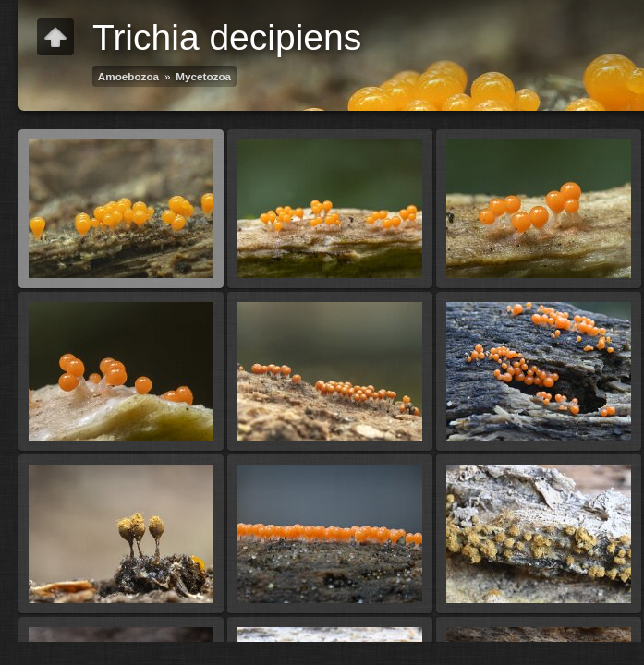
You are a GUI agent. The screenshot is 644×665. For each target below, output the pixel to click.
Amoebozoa (128, 76)
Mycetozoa (203, 76)
